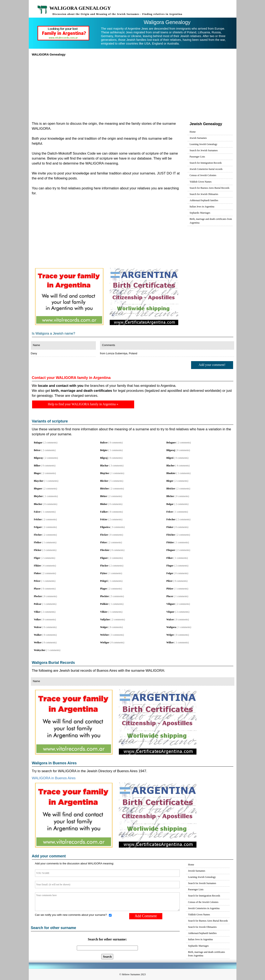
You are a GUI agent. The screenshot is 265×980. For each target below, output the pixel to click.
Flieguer (171, 550)
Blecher (104, 481)
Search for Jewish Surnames (204, 150)
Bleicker (171, 489)
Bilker (37, 466)
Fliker (170, 558)
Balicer (104, 443)
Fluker (38, 573)
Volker (37, 619)
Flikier (38, 566)
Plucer (170, 596)
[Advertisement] (133, 87)
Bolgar (170, 504)
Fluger (170, 566)
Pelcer (37, 581)
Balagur (38, 443)
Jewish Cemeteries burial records (206, 169)
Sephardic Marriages (200, 213)
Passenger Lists (197, 157)
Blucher (38, 504)
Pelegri (104, 581)
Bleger (170, 481)
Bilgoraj (171, 450)
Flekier (170, 542)
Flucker (104, 566)
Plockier (105, 596)
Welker (38, 642)
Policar (38, 604)
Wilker (170, 642)
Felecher (171, 519)
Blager (37, 473)
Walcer (170, 619)
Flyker (104, 573)
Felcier (104, 519)
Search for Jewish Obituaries (204, 194)
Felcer (170, 512)
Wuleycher (40, 650)
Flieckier (105, 550)
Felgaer (38, 527)
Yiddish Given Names (201, 182)
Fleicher (171, 535)
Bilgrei (170, 458)
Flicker (38, 550)
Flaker (170, 527)
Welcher (105, 635)
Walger (104, 627)
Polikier (104, 604)
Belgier (104, 450)
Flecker (104, 535)
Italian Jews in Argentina (202, 207)
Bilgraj (104, 458)
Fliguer (104, 558)
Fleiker (38, 542)
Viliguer (171, 604)
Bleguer (38, 489)
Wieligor (105, 642)
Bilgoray (39, 458)
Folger (170, 573)
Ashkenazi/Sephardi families (204, 200)
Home (193, 132)
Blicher (170, 496)
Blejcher (38, 496)
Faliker (104, 512)
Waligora (171, 627)
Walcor (38, 627)
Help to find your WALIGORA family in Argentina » (83, 404)
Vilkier (104, 612)
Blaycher (39, 481)
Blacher (171, 466)
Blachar (104, 466)
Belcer (37, 450)
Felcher (38, 519)
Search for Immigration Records (206, 163)
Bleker (104, 496)
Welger (170, 635)
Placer (37, 589)
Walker (38, 635)
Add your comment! (212, 365)
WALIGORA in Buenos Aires (54, 778)
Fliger (37, 558)
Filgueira (105, 527)
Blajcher (105, 473)
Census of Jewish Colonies (203, 175)
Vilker (37, 612)
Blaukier (171, 473)
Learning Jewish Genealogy (204, 144)
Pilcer (170, 581)
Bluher (104, 504)
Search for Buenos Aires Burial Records (210, 188)
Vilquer (170, 612)
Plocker (38, 596)
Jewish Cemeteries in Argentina (204, 908)
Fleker (104, 542)
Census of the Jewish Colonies (203, 902)
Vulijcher (105, 619)
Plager (104, 589)
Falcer (37, 512)
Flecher (38, 535)
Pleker (170, 589)
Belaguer (171, 443)
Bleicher (105, 489)
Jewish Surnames (198, 138)
